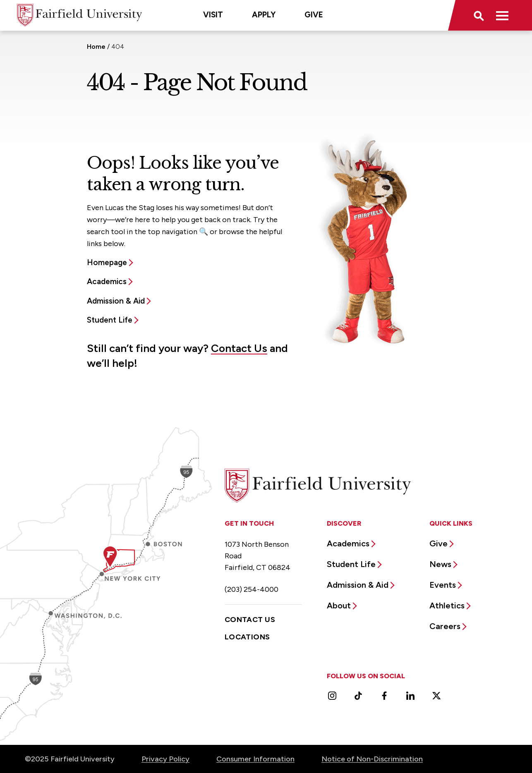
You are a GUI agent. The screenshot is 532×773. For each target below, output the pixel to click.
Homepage (107, 262)
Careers (445, 626)
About (339, 605)
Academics (107, 281)
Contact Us (239, 348)
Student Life (110, 320)
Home (96, 47)
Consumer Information (255, 759)
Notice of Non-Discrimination (372, 759)
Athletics (447, 605)
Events (443, 585)
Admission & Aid (116, 301)
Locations (247, 637)
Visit (213, 15)
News (440, 564)
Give (314, 15)
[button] (478, 15)
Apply (264, 15)
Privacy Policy (165, 759)
